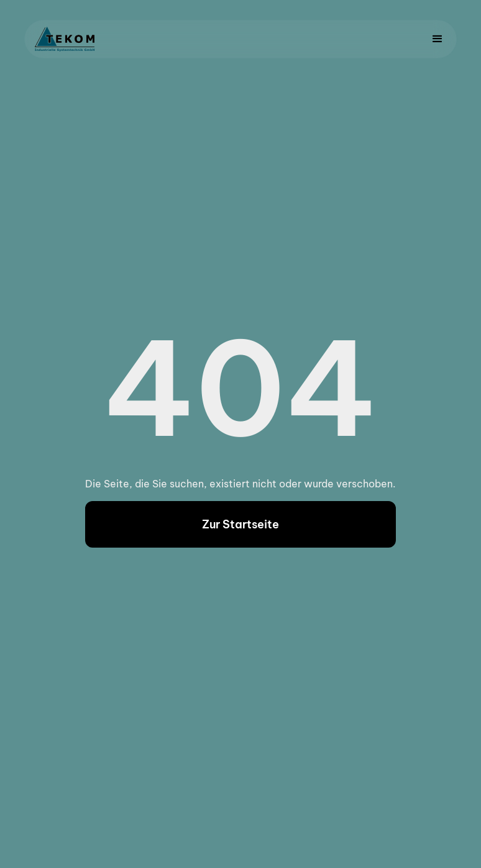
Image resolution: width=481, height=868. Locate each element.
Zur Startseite (240, 524)
